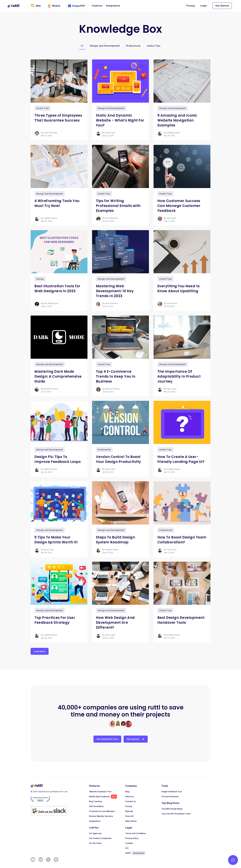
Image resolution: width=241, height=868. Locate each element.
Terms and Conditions (136, 833)
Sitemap (129, 811)
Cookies (129, 843)
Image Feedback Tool (172, 791)
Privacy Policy (132, 838)
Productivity (133, 46)
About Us (130, 796)
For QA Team (95, 843)
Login (204, 6)
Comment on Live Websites (102, 811)
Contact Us (131, 801)
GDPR (135, 853)
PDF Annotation (96, 806)
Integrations (113, 6)
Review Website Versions (101, 816)
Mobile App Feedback (103, 796)
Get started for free (107, 739)
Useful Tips (154, 46)
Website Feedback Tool (100, 791)
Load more (40, 651)
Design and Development (105, 46)
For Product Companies (100, 838)
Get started (136, 739)
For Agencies (95, 833)
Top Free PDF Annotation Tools (176, 814)
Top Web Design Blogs (172, 809)
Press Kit (129, 816)
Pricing (191, 6)
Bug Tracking (95, 801)
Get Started (222, 6)
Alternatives (131, 821)
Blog (127, 791)
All (82, 46)
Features (97, 6)
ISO (127, 848)
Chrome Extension (170, 796)
